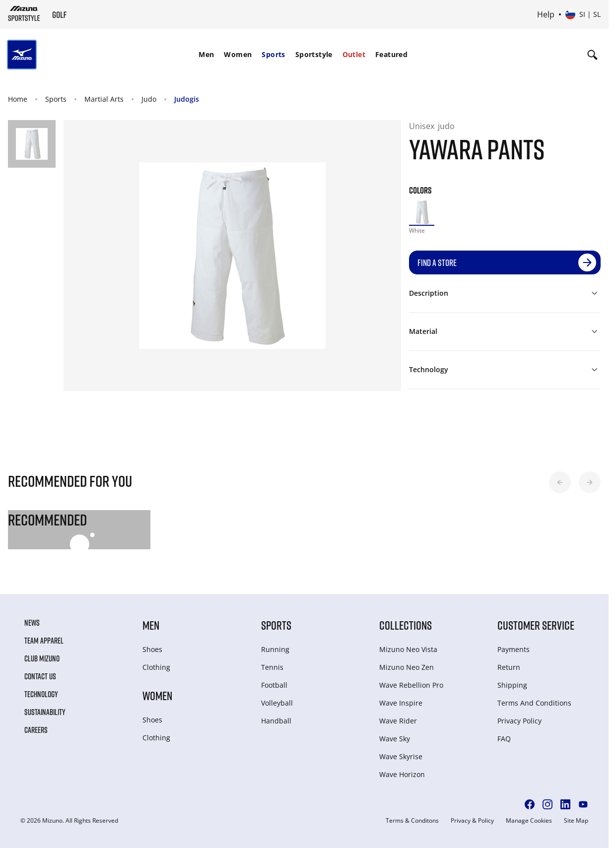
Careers (36, 730)
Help (546, 14)
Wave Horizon (402, 774)
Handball (276, 721)
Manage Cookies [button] (529, 821)
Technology (41, 694)
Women (238, 54)
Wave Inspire (401, 703)
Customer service (536, 625)
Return (509, 667)
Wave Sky (395, 739)
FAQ (504, 739)
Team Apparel (44, 641)
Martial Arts (104, 99)
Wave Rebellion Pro (411, 685)
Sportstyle (314, 54)
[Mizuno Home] (24, 13)
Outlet (354, 54)
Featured (391, 54)
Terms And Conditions (534, 703)
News (32, 623)
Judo (149, 99)
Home (18, 99)
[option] (422, 212)
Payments (513, 649)
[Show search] (592, 55)
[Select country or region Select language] (583, 14)
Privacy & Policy (472, 821)
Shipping (512, 685)
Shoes (152, 649)
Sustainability (45, 712)
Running (275, 649)
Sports (273, 54)
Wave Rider (398, 721)
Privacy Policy (519, 721)
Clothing (156, 667)
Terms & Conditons (412, 821)
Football (274, 685)
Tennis (272, 667)
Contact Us (40, 676)
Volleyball (277, 703)
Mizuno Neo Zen (407, 667)
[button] (560, 482)
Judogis (187, 99)
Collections (406, 625)
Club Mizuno (42, 658)
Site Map (576, 821)
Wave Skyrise (401, 756)
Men (206, 54)
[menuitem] (206, 55)
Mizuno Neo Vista (408, 649)
